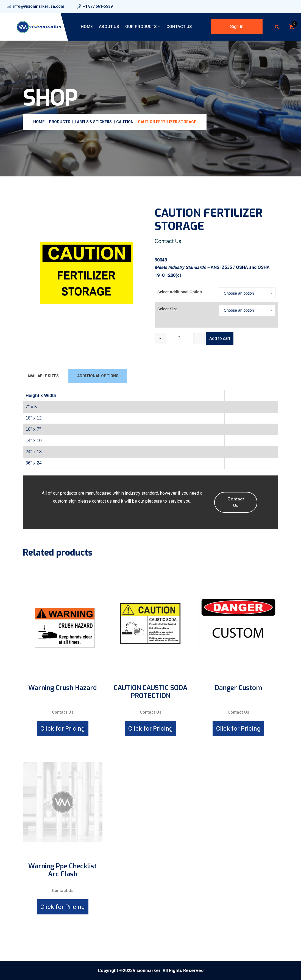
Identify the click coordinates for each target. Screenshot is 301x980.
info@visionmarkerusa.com (39, 6)
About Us (109, 27)
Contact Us (179, 27)
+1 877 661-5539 (98, 6)
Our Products (141, 27)
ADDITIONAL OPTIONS (98, 376)
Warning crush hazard (62, 688)
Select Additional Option (180, 292)
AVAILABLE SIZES (43, 376)
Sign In (237, 26)
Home (87, 27)
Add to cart (220, 338)
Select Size (167, 309)
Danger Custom (238, 688)
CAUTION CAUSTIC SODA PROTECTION (150, 692)
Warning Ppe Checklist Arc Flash (62, 870)
